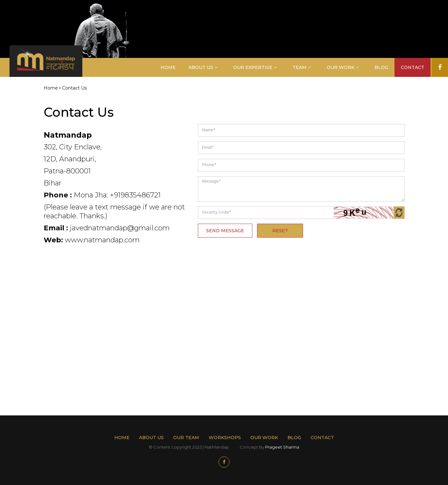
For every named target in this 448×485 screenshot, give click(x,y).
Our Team (186, 438)
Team (300, 67)
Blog (381, 67)
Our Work (341, 67)
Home (168, 67)
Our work (264, 438)
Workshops (225, 438)
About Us (201, 67)
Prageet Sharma (282, 447)
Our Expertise (253, 67)
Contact (413, 67)
